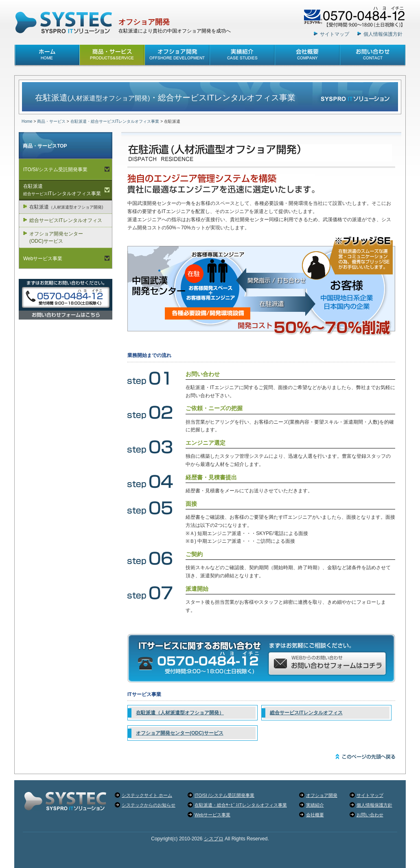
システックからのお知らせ (149, 805)
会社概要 (315, 815)
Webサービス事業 (43, 259)
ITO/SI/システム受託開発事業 (55, 170)
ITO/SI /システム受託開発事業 (224, 795)
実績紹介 (315, 805)
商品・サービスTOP (45, 146)
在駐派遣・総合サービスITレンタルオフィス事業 (115, 121)
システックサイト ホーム (147, 795)
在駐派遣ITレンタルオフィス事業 (62, 190)
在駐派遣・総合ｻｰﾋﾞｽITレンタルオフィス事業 (241, 805)
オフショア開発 (144, 22)
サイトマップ (335, 34)
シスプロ (214, 839)
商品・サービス (51, 121)
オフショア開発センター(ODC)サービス (180, 733)
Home (27, 121)
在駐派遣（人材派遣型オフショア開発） (180, 713)
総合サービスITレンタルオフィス (306, 713)
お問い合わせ (370, 815)
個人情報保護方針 (383, 34)
